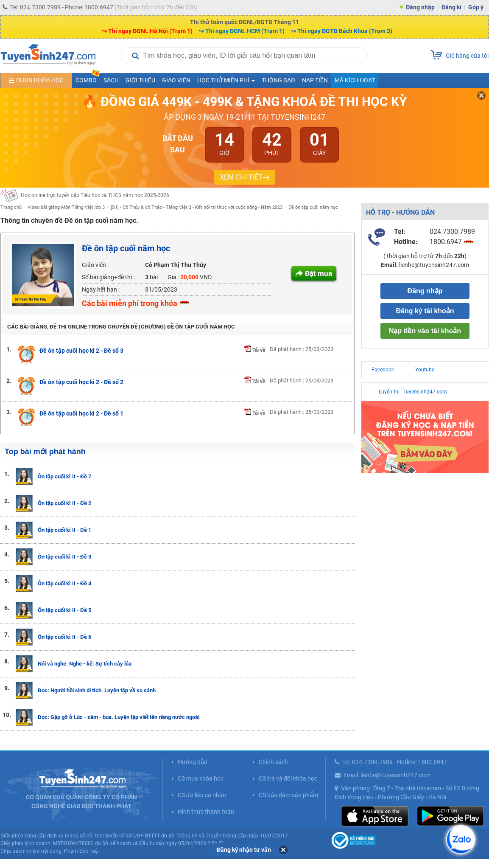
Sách (111, 80)
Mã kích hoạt (355, 80)
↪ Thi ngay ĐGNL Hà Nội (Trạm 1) (147, 31)
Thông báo (278, 80)
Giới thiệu (140, 80)
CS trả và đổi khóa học (288, 778)
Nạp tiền (315, 80)
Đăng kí (451, 7)
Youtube (425, 370)
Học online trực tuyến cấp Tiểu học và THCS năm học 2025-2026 (95, 195)
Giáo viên (176, 80)
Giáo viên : (95, 265)
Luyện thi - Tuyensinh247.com (413, 392)
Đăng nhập (420, 7)
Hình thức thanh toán (206, 812)
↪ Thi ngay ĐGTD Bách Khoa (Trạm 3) (342, 31)
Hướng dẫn (193, 762)
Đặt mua (319, 273)
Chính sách (273, 762)
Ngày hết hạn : (101, 289)
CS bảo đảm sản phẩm (288, 795)
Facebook (383, 370)
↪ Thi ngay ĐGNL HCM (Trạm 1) (242, 31)
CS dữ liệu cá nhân (202, 795)
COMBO (88, 78)
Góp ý (476, 7)
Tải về (255, 350)
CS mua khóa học (201, 778)
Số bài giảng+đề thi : (108, 277)
